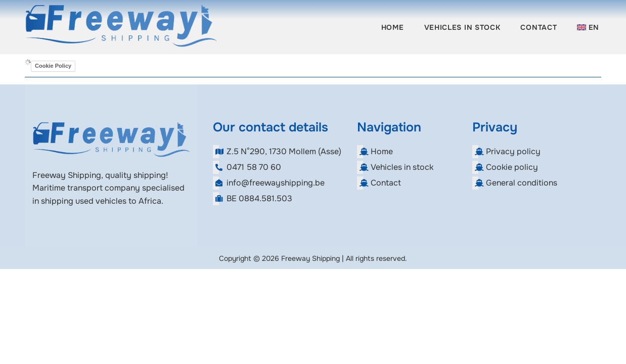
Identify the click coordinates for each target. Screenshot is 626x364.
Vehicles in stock (462, 27)
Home (393, 27)
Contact (539, 27)
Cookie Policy (53, 66)
